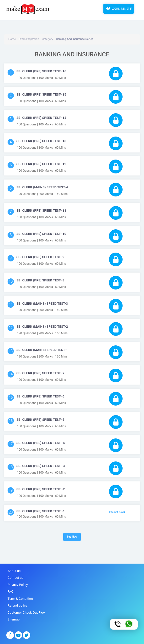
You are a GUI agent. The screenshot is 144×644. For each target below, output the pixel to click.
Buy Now (72, 537)
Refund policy (17, 605)
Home (12, 39)
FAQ (10, 592)
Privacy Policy (18, 585)
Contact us (16, 578)
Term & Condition (20, 599)
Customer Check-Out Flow (26, 613)
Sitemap (14, 619)
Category (47, 39)
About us (14, 571)
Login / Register (119, 8)
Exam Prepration (29, 39)
